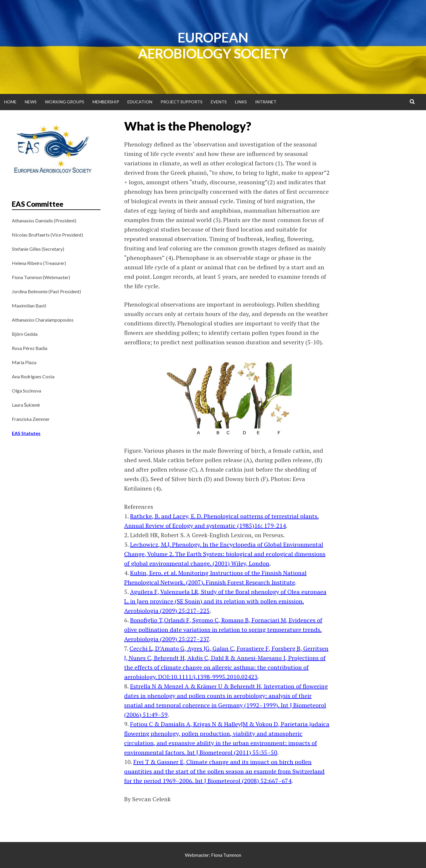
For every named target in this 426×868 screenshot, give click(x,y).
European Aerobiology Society (213, 45)
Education (140, 102)
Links (241, 102)
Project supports (182, 102)
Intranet (266, 102)
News (31, 102)
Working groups (65, 102)
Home (10, 102)
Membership (106, 102)
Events (219, 102)
